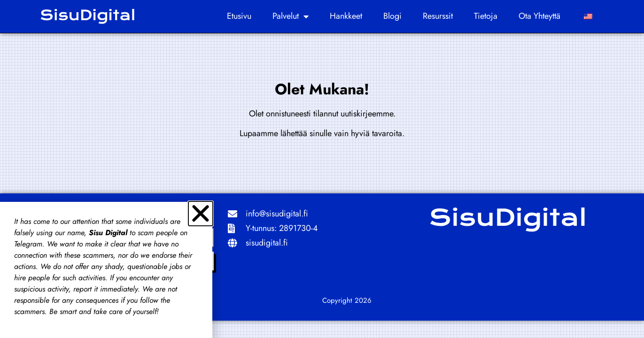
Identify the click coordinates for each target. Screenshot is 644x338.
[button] (201, 214)
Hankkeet (346, 16)
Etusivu (239, 16)
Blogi (392, 16)
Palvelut (291, 16)
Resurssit (438, 16)
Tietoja (486, 16)
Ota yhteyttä (539, 16)
